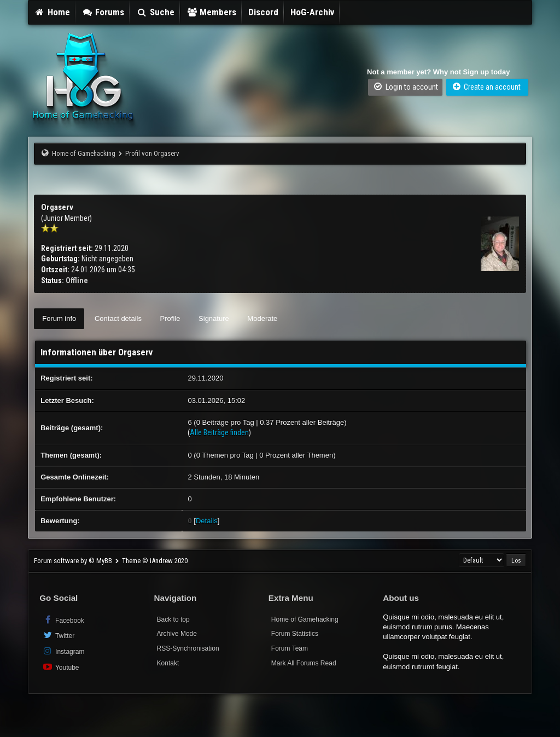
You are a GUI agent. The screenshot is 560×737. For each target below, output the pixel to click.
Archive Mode (177, 634)
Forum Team (290, 648)
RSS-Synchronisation (188, 648)
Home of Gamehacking (84, 153)
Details (207, 521)
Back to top (173, 619)
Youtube (60, 667)
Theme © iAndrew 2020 (155, 561)
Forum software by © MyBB (74, 561)
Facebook (63, 620)
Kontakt (168, 663)
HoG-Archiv (312, 12)
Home (52, 12)
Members (212, 12)
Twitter (58, 635)
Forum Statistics (295, 634)
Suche (155, 12)
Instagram (63, 651)
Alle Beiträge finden (219, 432)
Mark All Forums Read (304, 663)
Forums (103, 12)
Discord (263, 12)
